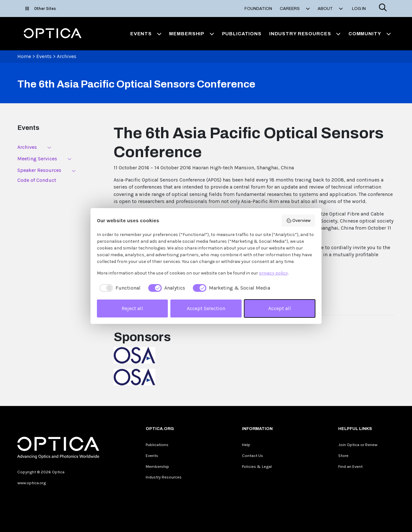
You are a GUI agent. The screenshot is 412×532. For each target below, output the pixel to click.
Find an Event (350, 466)
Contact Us (253, 456)
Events (44, 56)
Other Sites (41, 8)
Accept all (280, 308)
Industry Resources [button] (305, 34)
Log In (359, 9)
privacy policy (273, 273)
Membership (157, 466)
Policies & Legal (257, 466)
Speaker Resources (39, 170)
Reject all (132, 308)
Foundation (258, 9)
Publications (242, 34)
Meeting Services (37, 159)
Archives (67, 56)
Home (24, 56)
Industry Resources (164, 477)
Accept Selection (206, 308)
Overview (299, 221)
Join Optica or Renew (358, 445)
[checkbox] (119, 288)
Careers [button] (295, 9)
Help (246, 445)
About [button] (330, 9)
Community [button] (370, 34)
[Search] (383, 8)
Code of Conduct (37, 180)
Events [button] (146, 34)
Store (343, 456)
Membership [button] (192, 34)
